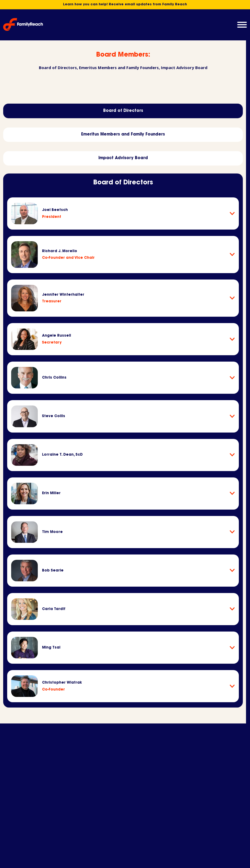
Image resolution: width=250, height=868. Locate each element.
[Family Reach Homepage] (23, 24)
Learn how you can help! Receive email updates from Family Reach (125, 5)
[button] (242, 25)
